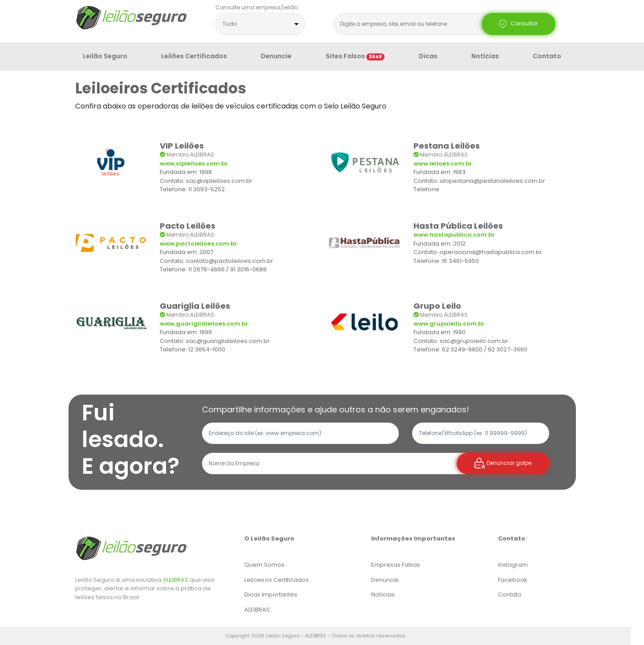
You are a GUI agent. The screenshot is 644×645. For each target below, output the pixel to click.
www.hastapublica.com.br (454, 235)
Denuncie (276, 56)
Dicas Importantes (271, 595)
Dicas (428, 56)
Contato (547, 56)
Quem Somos (264, 565)
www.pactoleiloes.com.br (198, 244)
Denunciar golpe (503, 463)
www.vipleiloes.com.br (194, 163)
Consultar (518, 24)
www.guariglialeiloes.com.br (204, 324)
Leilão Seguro (105, 56)
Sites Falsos (355, 56)
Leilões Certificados (194, 56)
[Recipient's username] (334, 464)
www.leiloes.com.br (443, 163)
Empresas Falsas (396, 565)
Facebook (513, 580)
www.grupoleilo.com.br (449, 324)
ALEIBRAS (176, 580)
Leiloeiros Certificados (277, 580)
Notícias (485, 56)
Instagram (513, 565)
